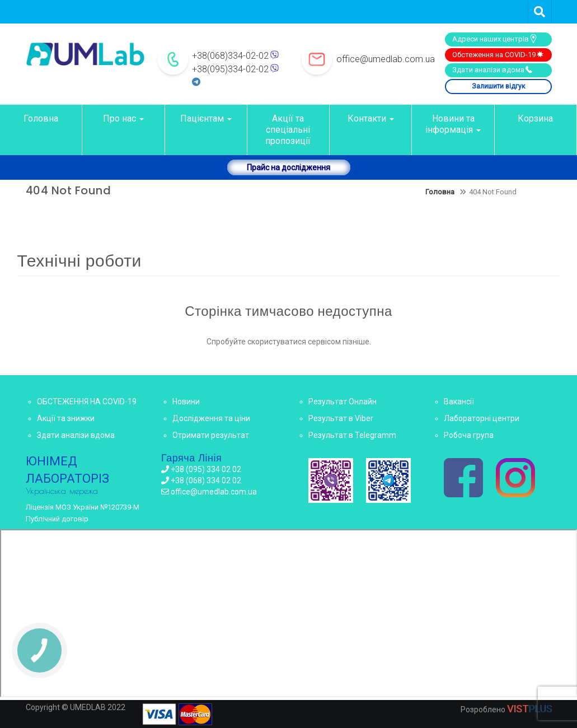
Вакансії (459, 402)
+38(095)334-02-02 (230, 69)
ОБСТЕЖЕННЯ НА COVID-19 (87, 402)
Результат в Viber (341, 418)
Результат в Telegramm (352, 435)
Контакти (371, 118)
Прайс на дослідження (288, 167)
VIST (529, 709)
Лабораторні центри (482, 418)
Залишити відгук (498, 86)
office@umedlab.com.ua (386, 59)
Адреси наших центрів (495, 39)
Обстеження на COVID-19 (498, 54)
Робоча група (469, 435)
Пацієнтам (206, 118)
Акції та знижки (66, 418)
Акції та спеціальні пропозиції (288, 130)
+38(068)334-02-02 (230, 56)
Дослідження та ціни (211, 418)
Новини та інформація (453, 124)
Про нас (123, 118)
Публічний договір (57, 519)
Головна (41, 118)
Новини (186, 402)
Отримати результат (211, 435)
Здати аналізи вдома (493, 69)
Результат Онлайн (343, 402)
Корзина (535, 118)
